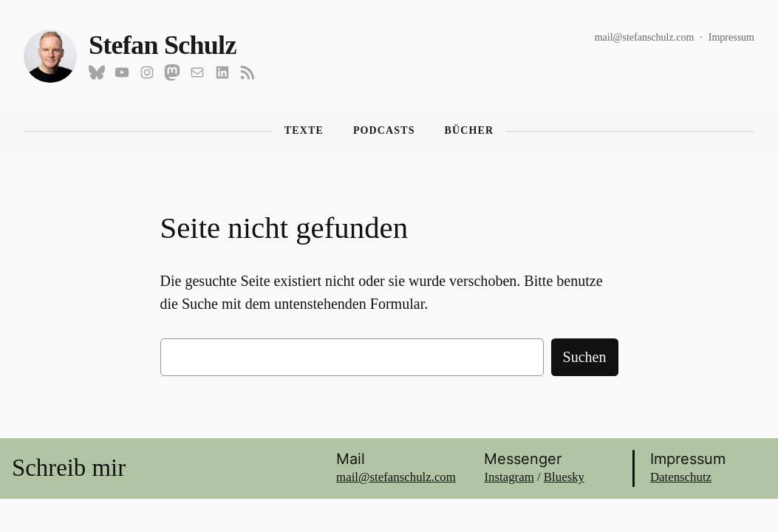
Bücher (470, 130)
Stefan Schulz (163, 45)
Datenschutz (681, 477)
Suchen (585, 357)
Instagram (509, 477)
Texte (304, 130)
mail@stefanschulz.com (645, 37)
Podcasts (384, 130)
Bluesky (564, 477)
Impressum (731, 37)
